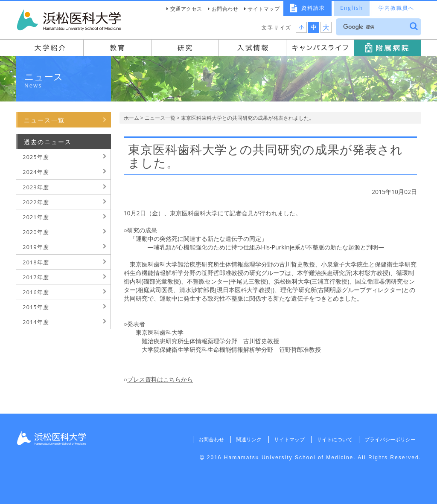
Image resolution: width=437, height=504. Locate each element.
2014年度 (36, 322)
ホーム (131, 118)
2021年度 (36, 217)
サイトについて (334, 439)
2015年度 (36, 307)
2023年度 (36, 187)
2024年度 (36, 172)
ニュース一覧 (160, 118)
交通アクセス (186, 9)
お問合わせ (225, 9)
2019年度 (36, 247)
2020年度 (36, 232)
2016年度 (36, 292)
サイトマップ (264, 9)
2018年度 (36, 262)
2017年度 (36, 277)
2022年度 (36, 202)
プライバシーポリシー (390, 439)
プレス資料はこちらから (160, 379)
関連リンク (248, 439)
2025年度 (36, 157)
